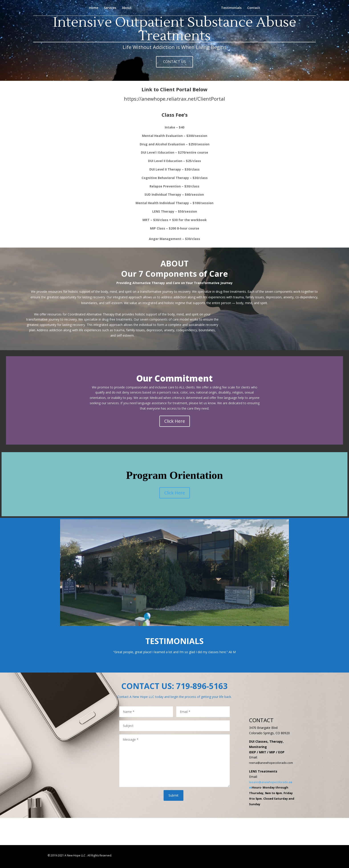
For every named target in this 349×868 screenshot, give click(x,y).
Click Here (175, 421)
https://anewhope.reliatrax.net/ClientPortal (174, 97)
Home (94, 8)
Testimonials (231, 8)
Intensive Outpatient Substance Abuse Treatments (174, 33)
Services (110, 8)
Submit (173, 795)
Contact (254, 8)
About (127, 8)
